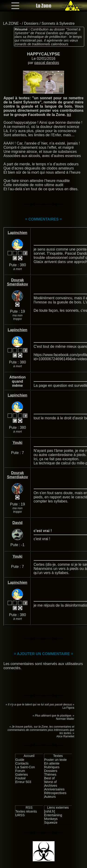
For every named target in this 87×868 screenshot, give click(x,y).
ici (69, 115)
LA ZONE (11, 23)
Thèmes (50, 774)
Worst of (50, 782)
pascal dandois (47, 63)
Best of (50, 778)
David (18, 523)
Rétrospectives (55, 793)
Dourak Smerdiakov (18, 282)
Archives (51, 786)
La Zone (44, 6)
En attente (52, 763)
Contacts (22, 763)
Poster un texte (56, 760)
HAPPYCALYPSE (43, 54)
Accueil (29, 756)
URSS (20, 815)
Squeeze (51, 823)
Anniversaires (54, 789)
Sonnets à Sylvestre (58, 23)
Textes (58, 756)
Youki (17, 443)
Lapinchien (17, 233)
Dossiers (31, 23)
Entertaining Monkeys (53, 817)
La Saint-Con (25, 767)
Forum (20, 771)
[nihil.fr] (50, 811)
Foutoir (21, 778)
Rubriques (52, 767)
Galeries (22, 774)
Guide (20, 760)
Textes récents (26, 811)
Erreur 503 (23, 782)
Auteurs (50, 797)
